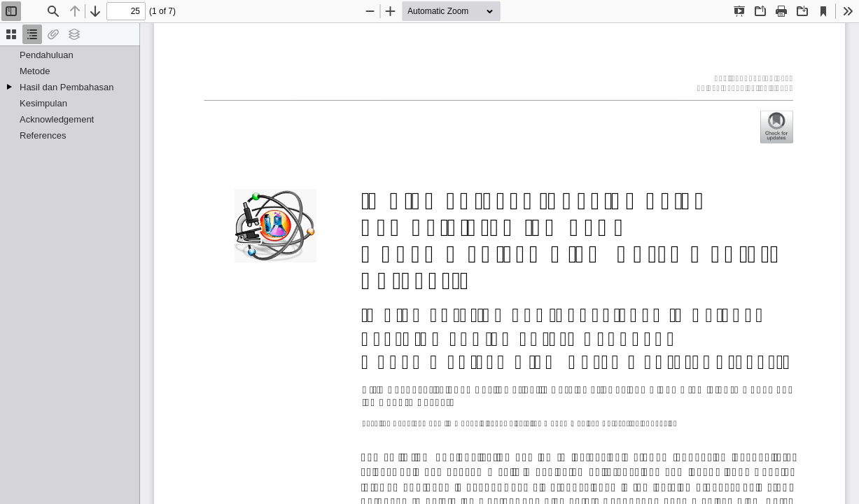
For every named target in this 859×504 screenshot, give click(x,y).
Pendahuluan (47, 55)
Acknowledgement (57, 119)
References (43, 135)
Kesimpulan (43, 103)
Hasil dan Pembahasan (67, 87)
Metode (35, 71)
